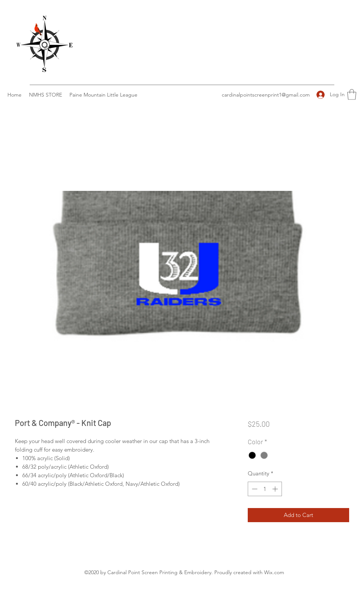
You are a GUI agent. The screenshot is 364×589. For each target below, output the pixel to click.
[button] (352, 95)
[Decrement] (254, 489)
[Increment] (276, 489)
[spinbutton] (265, 489)
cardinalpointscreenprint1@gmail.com (266, 95)
